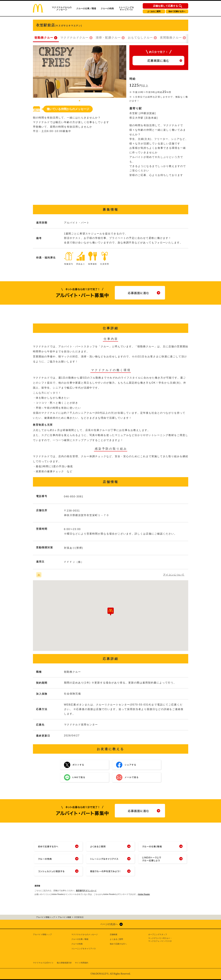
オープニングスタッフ (158, 934)
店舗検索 (114, 934)
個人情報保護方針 (64, 963)
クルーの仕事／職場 (86, 8)
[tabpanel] (80, 71)
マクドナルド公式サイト (43, 963)
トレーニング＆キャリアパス (126, 8)
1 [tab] (80, 101)
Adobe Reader (144, 894)
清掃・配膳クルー (108, 38)
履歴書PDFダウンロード (86, 891)
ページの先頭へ (109, 924)
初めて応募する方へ (177, 11)
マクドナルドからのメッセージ (62, 8)
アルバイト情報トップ (42, 934)
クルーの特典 (107, 8)
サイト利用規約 (82, 963)
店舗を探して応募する (165, 6)
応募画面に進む (158, 61)
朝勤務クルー (44, 38)
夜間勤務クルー (171, 38)
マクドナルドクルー (75, 38)
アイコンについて (174, 575)
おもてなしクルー (140, 38)
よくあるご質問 (154, 11)
